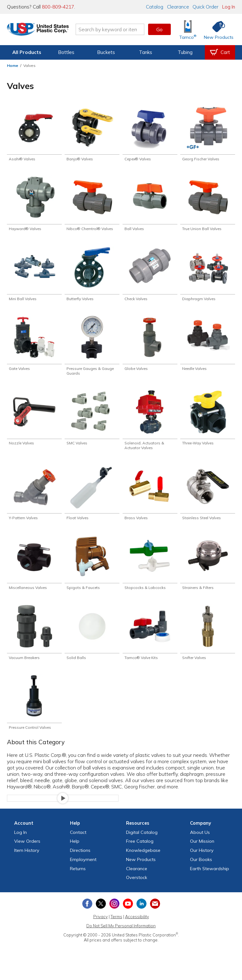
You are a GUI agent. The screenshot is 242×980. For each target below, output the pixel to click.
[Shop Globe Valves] (150, 347)
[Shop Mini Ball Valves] (34, 276)
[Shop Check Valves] (150, 276)
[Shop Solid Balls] (92, 640)
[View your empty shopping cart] (220, 52)
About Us (200, 842)
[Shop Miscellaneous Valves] (34, 570)
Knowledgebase (143, 860)
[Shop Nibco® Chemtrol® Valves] (92, 205)
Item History (27, 860)
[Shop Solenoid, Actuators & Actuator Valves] (150, 425)
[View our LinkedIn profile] (141, 913)
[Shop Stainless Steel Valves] (208, 499)
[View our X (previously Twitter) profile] (101, 913)
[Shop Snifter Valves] (208, 640)
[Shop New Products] (216, 30)
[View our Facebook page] (87, 913)
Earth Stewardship (210, 878)
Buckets (106, 52)
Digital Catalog (142, 842)
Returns (78, 878)
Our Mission (202, 851)
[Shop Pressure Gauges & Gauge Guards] (92, 349)
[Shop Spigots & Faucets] (92, 570)
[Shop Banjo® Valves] (92, 134)
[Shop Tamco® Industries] (188, 30)
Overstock (137, 888)
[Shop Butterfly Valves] (92, 276)
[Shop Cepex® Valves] (150, 134)
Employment (83, 869)
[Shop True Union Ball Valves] (208, 205)
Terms (116, 926)
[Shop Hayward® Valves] (34, 205)
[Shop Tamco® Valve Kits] (150, 640)
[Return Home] (44, 31)
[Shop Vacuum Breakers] (34, 640)
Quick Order (205, 7)
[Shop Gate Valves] (34, 347)
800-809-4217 (58, 7)
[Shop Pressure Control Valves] (34, 711)
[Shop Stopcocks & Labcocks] (150, 570)
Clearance (178, 7)
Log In (229, 7)
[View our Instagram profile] (114, 913)
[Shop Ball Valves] (150, 205)
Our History (202, 860)
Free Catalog (140, 851)
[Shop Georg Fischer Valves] (208, 134)
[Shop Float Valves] (92, 499)
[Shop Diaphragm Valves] (208, 276)
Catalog (155, 7)
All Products (27, 52)
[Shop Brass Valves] (150, 499)
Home (13, 65)
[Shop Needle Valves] (208, 347)
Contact (78, 842)
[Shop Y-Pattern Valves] (34, 499)
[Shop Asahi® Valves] (34, 134)
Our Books (201, 869)
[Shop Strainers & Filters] (208, 570)
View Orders (27, 851)
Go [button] (159, 29)
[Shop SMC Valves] (92, 422)
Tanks (146, 52)
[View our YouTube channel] (128, 913)
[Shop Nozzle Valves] (34, 422)
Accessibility (137, 926)
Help (75, 851)
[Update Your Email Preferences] (155, 913)
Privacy (101, 926)
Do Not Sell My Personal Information (121, 935)
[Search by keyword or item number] (116, 29)
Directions (80, 860)
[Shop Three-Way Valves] (208, 422)
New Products (141, 869)
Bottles (66, 52)
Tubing (185, 52)
